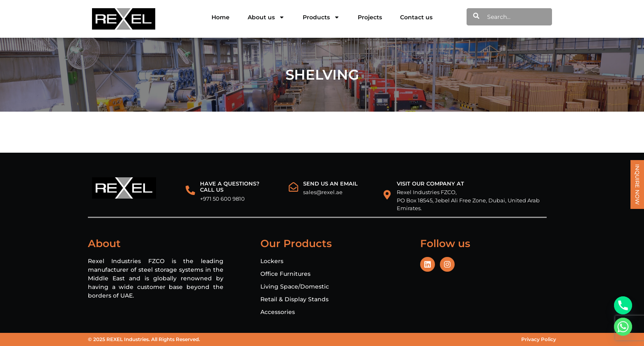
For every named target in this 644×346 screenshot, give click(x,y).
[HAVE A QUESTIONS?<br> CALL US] (190, 190)
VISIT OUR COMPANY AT (430, 183)
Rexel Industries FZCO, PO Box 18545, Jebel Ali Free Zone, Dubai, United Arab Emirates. (468, 200)
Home (221, 17)
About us (266, 17)
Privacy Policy (539, 339)
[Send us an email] (293, 187)
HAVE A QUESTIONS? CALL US (230, 187)
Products (321, 17)
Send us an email (330, 183)
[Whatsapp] (623, 327)
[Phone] (623, 305)
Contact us (416, 17)
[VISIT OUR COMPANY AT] (387, 195)
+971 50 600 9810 (222, 199)
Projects (370, 17)
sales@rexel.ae (323, 192)
